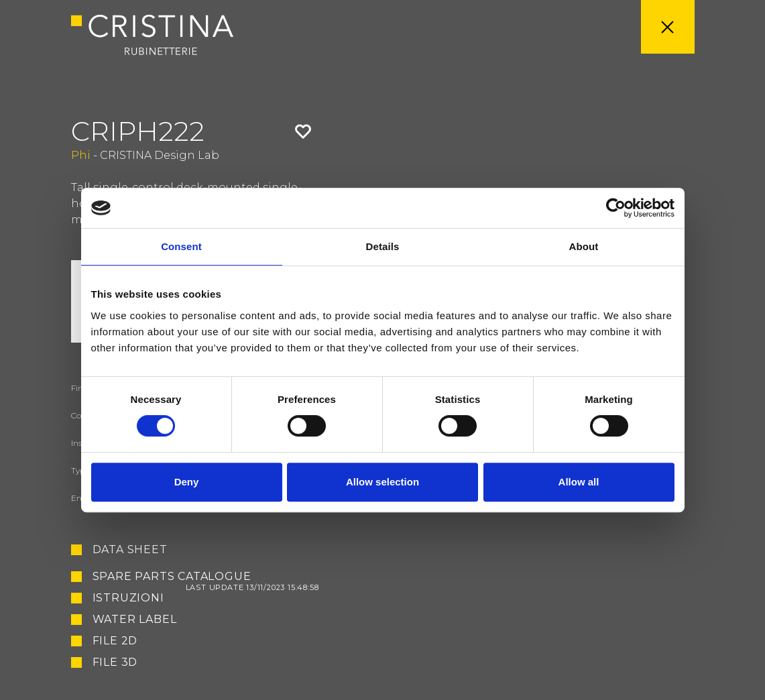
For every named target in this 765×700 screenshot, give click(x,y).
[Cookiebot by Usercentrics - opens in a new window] (616, 208)
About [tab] (584, 246)
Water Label (135, 620)
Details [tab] (383, 246)
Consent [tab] (181, 246)
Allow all (579, 482)
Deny (187, 482)
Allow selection (382, 482)
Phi (81, 155)
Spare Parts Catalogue (206, 577)
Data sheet (130, 550)
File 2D (115, 641)
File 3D (115, 662)
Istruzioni (128, 598)
